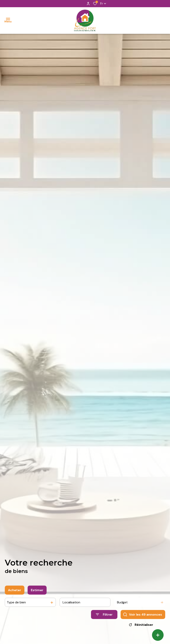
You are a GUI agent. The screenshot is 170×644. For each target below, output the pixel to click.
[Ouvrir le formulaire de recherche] (104, 616)
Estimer (37, 592)
